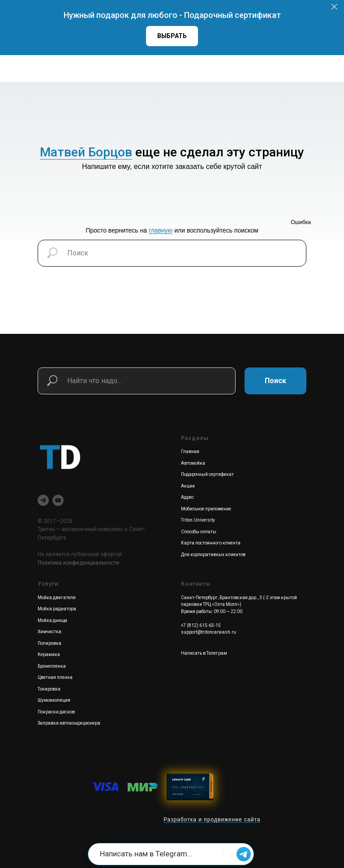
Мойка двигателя (57, 598)
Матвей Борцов (86, 152)
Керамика (49, 654)
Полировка (49, 643)
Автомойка (193, 463)
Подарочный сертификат (207, 474)
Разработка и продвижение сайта (212, 820)
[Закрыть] (334, 7)
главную (161, 230)
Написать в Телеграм (204, 653)
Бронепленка (52, 666)
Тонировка (49, 689)
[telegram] (43, 500)
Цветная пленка (55, 677)
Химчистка (49, 632)
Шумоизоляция (54, 700)
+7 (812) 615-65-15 (201, 625)
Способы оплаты (199, 532)
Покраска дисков (56, 712)
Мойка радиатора (57, 609)
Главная (190, 451)
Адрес (187, 497)
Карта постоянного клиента (211, 543)
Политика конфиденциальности (78, 563)
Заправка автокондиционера (69, 723)
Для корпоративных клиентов (213, 555)
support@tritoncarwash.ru (209, 632)
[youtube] (58, 500)
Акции (188, 486)
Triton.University (198, 520)
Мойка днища (52, 620)
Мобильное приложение (206, 509)
